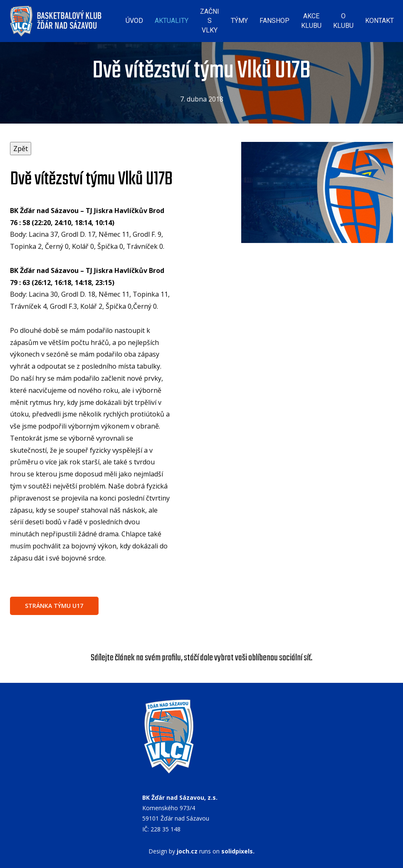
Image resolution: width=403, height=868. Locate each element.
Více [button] (377, 19)
